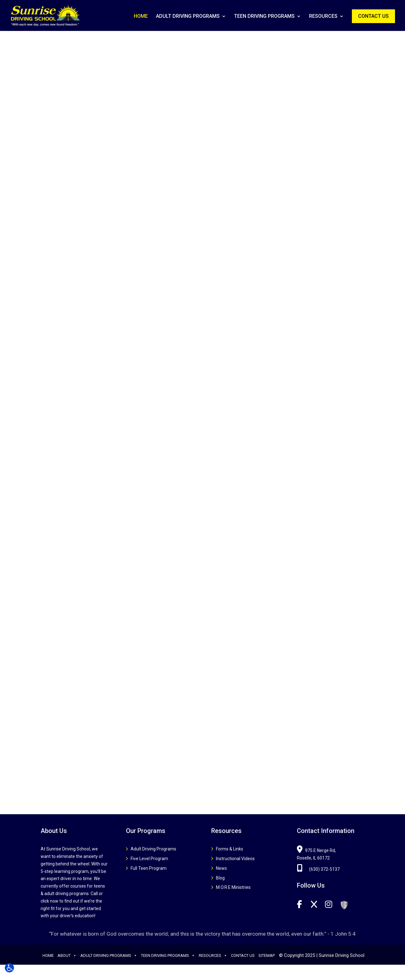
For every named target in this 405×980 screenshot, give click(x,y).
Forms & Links (230, 849)
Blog (220, 878)
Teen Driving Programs (264, 17)
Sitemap (267, 955)
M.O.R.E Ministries (233, 887)
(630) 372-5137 (318, 869)
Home (141, 17)
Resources (323, 17)
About (67, 956)
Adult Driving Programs (188, 17)
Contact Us (373, 16)
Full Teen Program (149, 868)
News (221, 868)
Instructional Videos (235, 859)
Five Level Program (149, 859)
